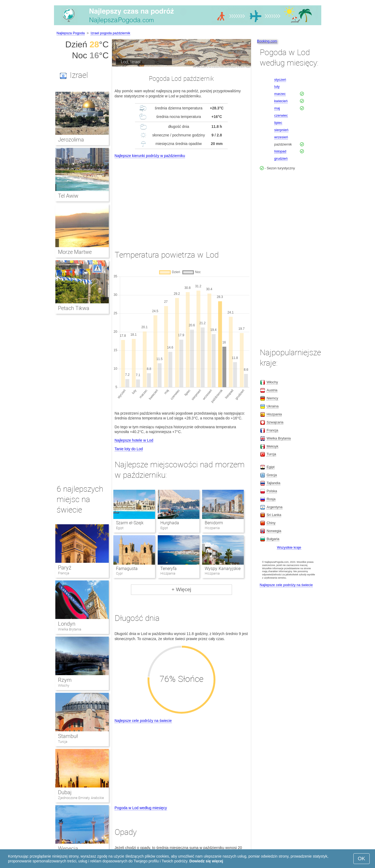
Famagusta (127, 569)
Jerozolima (71, 140)
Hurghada (170, 523)
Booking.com (267, 41)
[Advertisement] (181, 199)
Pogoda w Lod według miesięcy (141, 808)
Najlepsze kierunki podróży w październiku (150, 156)
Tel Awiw (68, 196)
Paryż (65, 568)
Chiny (271, 523)
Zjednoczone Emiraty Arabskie (81, 798)
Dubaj (65, 792)
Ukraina (272, 406)
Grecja (272, 475)
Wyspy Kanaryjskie (223, 569)
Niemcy (272, 398)
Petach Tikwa (74, 308)
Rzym (65, 680)
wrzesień (281, 137)
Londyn (67, 624)
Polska (272, 491)
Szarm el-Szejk (130, 523)
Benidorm (214, 523)
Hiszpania (274, 414)
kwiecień (281, 101)
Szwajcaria (275, 422)
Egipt (270, 467)
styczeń (280, 80)
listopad (280, 151)
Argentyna (274, 507)
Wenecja (68, 848)
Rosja (271, 499)
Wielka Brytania (70, 629)
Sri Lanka (274, 515)
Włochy (64, 685)
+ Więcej (181, 589)
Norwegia (274, 531)
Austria (272, 390)
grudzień (281, 158)
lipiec (278, 123)
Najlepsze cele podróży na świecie (143, 721)
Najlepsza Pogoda (71, 33)
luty (277, 87)
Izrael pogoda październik (110, 33)
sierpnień (281, 130)
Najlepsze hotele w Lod (134, 440)
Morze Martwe (75, 252)
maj (277, 108)
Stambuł (68, 736)
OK (362, 859)
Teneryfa (169, 569)
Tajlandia (273, 483)
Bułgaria (273, 539)
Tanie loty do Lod (129, 449)
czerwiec (281, 115)
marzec (280, 94)
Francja (64, 573)
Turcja (63, 742)
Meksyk (272, 446)
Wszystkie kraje (289, 547)
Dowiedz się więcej (206, 861)
